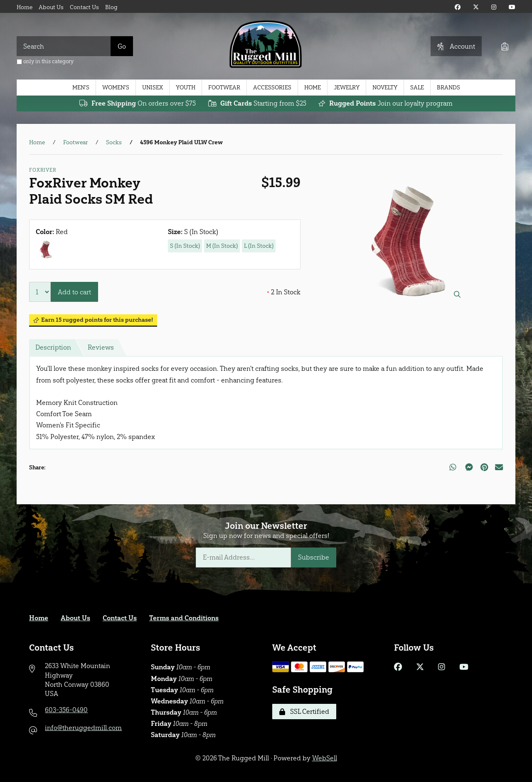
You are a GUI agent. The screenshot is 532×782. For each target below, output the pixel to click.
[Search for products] (64, 46)
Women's (116, 88)
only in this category (45, 61)
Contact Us (84, 7)
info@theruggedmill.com (83, 728)
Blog (111, 7)
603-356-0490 (66, 710)
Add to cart (74, 292)
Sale (417, 88)
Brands (448, 88)
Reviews (101, 347)
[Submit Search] (122, 46)
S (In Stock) (185, 246)
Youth (186, 88)
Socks (114, 142)
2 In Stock (284, 292)
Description (53, 347)
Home (25, 7)
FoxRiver (43, 170)
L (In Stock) (259, 246)
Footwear (224, 88)
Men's (81, 88)
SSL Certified (304, 712)
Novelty (385, 88)
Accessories (272, 88)
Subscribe (314, 557)
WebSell (325, 758)
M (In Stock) (222, 246)
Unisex (153, 88)
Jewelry (347, 88)
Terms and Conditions (184, 618)
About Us (51, 7)
